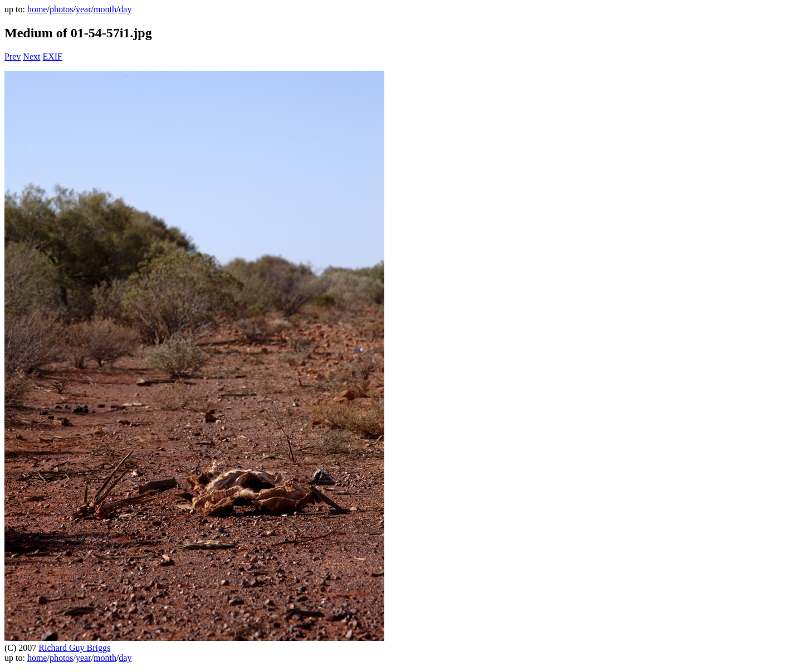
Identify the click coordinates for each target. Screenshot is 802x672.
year (84, 9)
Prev (13, 57)
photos (62, 9)
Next (31, 57)
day (125, 9)
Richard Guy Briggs (74, 648)
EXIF (52, 57)
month (105, 9)
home (37, 9)
